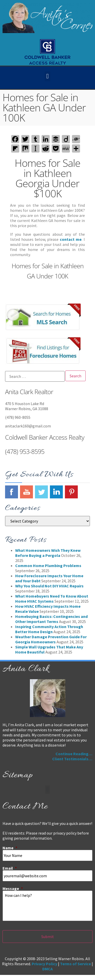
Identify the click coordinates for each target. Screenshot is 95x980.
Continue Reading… (74, 754)
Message (13, 888)
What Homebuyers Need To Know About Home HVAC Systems (52, 599)
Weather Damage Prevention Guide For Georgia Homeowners (51, 639)
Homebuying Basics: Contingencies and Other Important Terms (51, 619)
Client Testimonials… (72, 759)
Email (10, 868)
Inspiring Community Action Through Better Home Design (49, 629)
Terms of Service (75, 964)
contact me (71, 239)
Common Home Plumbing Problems (48, 566)
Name (10, 848)
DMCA (48, 969)
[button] (48, 76)
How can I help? (48, 906)
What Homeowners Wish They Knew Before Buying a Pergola (48, 553)
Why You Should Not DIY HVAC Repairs (49, 586)
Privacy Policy (44, 964)
